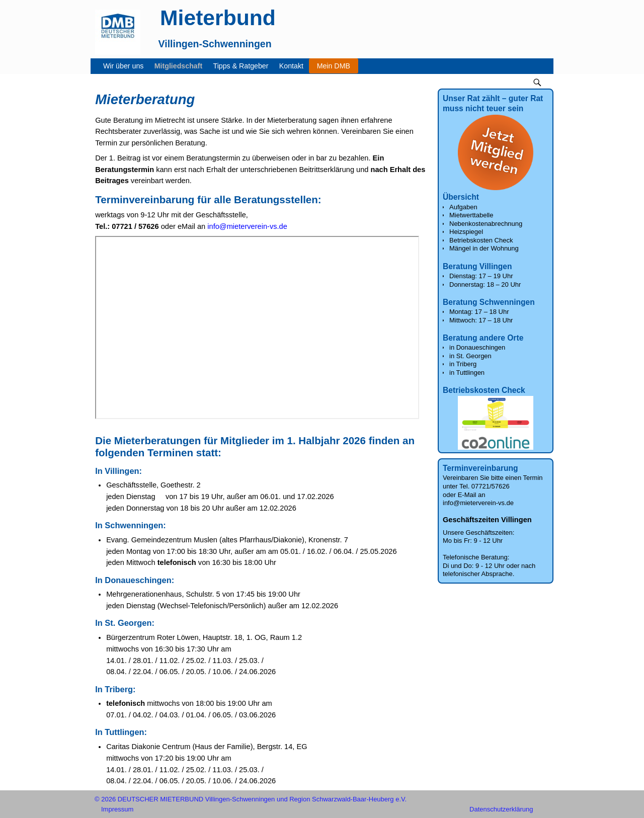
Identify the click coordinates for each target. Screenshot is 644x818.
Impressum (117, 809)
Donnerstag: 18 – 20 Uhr (485, 284)
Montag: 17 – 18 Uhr (479, 312)
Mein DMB (334, 66)
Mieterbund (218, 18)
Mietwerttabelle (471, 215)
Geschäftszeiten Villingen (487, 520)
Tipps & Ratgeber (244, 66)
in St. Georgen (470, 356)
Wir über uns (126, 66)
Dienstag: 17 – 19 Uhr (481, 276)
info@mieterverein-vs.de (247, 226)
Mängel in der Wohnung (484, 248)
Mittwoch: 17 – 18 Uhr (481, 320)
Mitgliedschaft (181, 66)
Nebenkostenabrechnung (486, 224)
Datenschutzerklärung (501, 809)
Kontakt (294, 66)
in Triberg (463, 364)
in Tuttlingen (467, 373)
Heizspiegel (466, 232)
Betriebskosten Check (481, 240)
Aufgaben (463, 207)
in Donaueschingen (477, 347)
